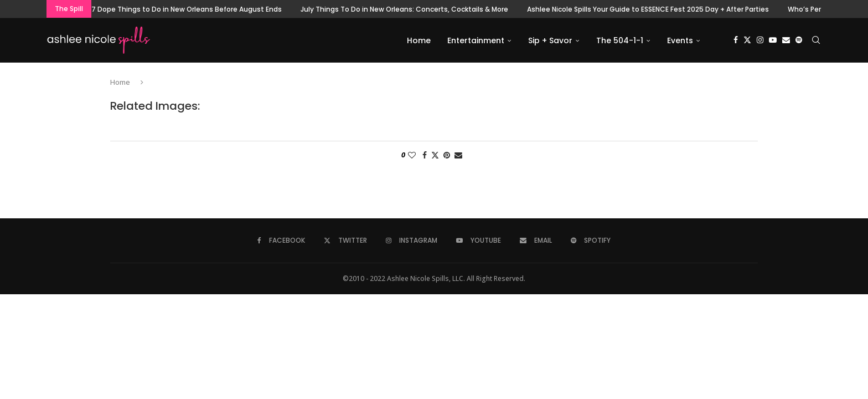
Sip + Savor (550, 40)
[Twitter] (747, 40)
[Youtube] (773, 40)
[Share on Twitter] (435, 155)
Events (680, 40)
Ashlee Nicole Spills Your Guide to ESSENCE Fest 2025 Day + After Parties (648, 9)
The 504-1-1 (620, 40)
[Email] (786, 40)
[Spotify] (799, 40)
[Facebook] (736, 40)
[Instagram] (760, 40)
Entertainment (476, 40)
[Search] (816, 40)
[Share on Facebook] (425, 155)
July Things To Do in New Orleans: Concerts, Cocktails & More (404, 9)
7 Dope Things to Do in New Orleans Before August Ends (187, 9)
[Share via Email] (458, 155)
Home (419, 40)
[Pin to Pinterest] (447, 155)
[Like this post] (412, 155)
